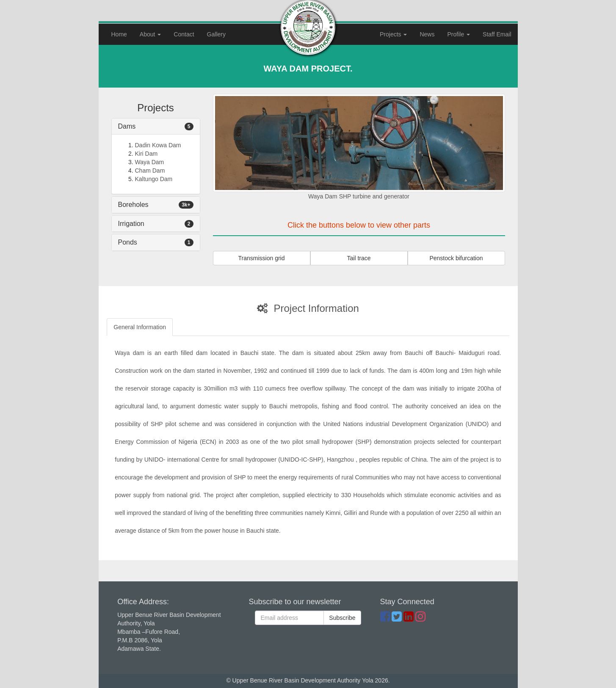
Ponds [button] (128, 242)
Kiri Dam (146, 154)
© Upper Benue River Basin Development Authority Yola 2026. (308, 680)
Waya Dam (150, 162)
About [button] (150, 34)
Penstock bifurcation (456, 258)
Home (122, 34)
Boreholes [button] (133, 205)
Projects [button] (393, 34)
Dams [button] (127, 126)
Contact (184, 34)
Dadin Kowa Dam (158, 145)
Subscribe (342, 618)
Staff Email (497, 34)
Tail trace (359, 258)
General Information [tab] (140, 327)
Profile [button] (459, 34)
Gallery (216, 34)
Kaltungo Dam (154, 179)
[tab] (156, 127)
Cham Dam (150, 171)
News (427, 34)
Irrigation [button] (131, 224)
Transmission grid (262, 258)
